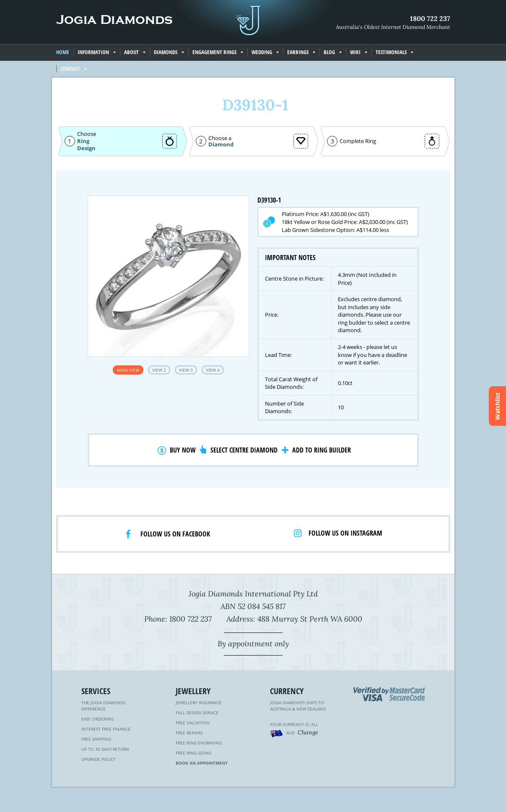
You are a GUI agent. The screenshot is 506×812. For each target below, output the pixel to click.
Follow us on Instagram (345, 533)
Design (86, 148)
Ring (83, 141)
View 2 (159, 370)
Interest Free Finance (106, 729)
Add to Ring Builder (322, 450)
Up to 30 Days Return (105, 749)
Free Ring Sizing (193, 753)
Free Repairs (189, 733)
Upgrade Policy (99, 759)
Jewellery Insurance (199, 703)
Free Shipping (96, 739)
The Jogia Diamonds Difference (103, 706)
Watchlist (497, 406)
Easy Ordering (97, 719)
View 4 (213, 370)
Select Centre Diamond (244, 450)
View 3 (186, 370)
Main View (128, 370)
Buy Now (183, 450)
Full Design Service (197, 713)
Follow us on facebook (175, 534)
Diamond (221, 144)
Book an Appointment (202, 763)
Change (308, 732)
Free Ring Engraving (199, 743)
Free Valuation (193, 723)
